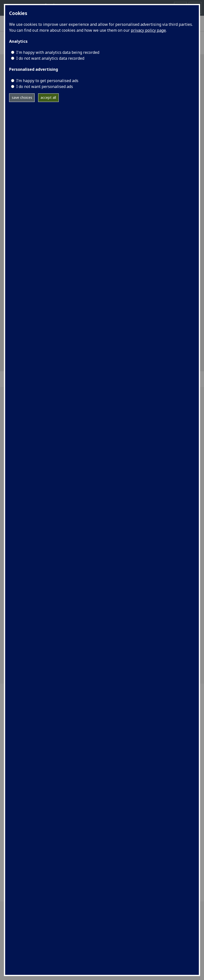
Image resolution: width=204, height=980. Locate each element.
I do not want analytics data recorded (50, 58)
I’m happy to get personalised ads (47, 81)
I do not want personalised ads (45, 86)
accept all (48, 97)
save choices (22, 97)
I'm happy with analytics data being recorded (58, 52)
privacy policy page (148, 30)
